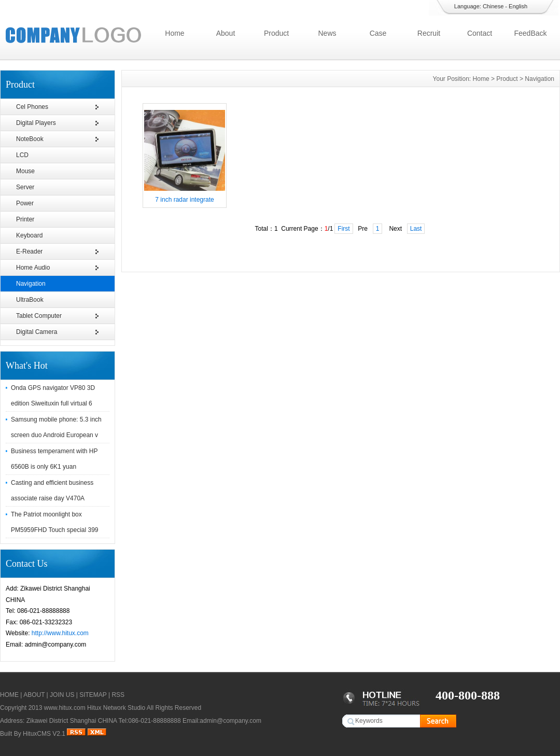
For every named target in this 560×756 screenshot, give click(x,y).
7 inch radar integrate (184, 200)
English (518, 6)
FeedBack (530, 33)
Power (25, 203)
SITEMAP (93, 695)
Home (174, 33)
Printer (25, 219)
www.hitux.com (65, 708)
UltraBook (30, 300)
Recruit (429, 33)
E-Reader (29, 251)
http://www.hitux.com (60, 633)
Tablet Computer (39, 316)
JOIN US (62, 695)
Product (276, 33)
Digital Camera (37, 332)
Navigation (31, 284)
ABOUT (34, 695)
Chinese (493, 6)
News (327, 33)
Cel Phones (32, 107)
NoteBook (30, 139)
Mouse (25, 171)
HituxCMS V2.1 (44, 734)
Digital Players (36, 123)
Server (25, 187)
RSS (118, 695)
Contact (480, 33)
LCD (22, 155)
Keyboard (29, 235)
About (226, 33)
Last (416, 229)
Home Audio (33, 268)
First (344, 229)
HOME (9, 695)
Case (378, 33)
